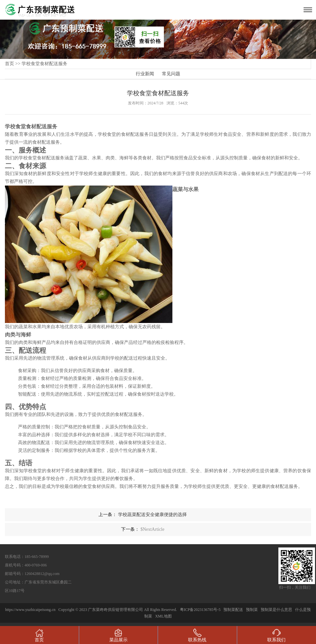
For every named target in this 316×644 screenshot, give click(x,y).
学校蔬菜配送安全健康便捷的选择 (152, 515)
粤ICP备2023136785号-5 (200, 610)
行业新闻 (145, 74)
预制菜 (252, 610)
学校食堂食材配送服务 (44, 64)
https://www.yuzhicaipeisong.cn (31, 610)
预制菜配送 (233, 610)
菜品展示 (118, 635)
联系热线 (197, 635)
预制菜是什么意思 (276, 610)
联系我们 (276, 635)
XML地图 (163, 616)
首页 (9, 64)
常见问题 (171, 74)
